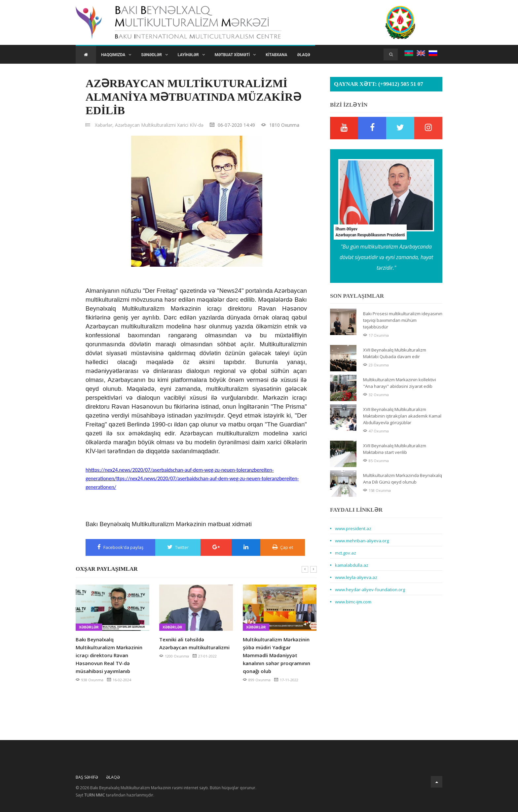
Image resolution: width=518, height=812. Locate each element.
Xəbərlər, (104, 125)
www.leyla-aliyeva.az (356, 577)
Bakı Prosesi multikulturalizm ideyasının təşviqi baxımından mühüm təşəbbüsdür (403, 320)
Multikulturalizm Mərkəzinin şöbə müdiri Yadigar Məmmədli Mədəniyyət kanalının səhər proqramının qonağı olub (277, 655)
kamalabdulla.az (352, 565)
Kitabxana (276, 55)
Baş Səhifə (87, 777)
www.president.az (353, 528)
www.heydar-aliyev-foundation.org (370, 590)
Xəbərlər (89, 627)
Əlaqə (303, 55)
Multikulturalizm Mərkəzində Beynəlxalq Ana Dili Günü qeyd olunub (403, 479)
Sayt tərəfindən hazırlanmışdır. (115, 795)
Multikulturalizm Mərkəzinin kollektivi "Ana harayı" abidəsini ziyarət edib (400, 383)
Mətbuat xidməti (235, 55)
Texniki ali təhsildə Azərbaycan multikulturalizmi (194, 643)
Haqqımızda (116, 55)
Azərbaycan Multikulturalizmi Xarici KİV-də (159, 125)
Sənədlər (154, 55)
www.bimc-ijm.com (353, 602)
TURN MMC (95, 795)
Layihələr (191, 55)
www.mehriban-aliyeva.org (362, 541)
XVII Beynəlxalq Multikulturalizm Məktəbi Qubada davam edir (395, 353)
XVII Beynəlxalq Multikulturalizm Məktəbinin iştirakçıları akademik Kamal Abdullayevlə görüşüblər (402, 416)
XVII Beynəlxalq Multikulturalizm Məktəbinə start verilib (395, 449)
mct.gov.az (346, 553)
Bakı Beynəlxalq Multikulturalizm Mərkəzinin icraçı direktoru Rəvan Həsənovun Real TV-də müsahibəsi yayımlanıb (109, 655)
